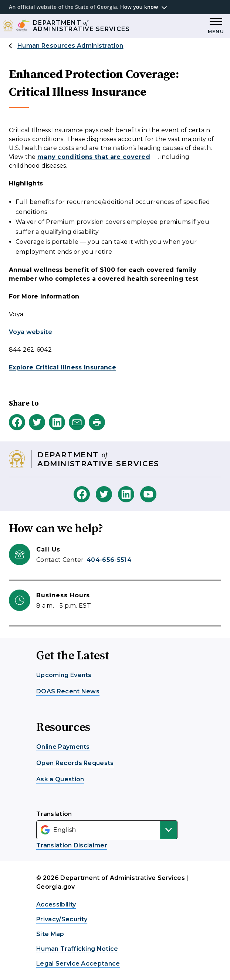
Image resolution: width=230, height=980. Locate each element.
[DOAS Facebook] (82, 494)
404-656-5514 (109, 560)
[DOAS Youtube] (148, 494)
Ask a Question (60, 779)
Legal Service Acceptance (78, 964)
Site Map (50, 934)
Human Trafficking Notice (77, 949)
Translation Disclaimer (72, 845)
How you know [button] (139, 7)
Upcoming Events (64, 675)
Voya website (31, 332)
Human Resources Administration (70, 46)
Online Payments (63, 747)
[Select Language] (107, 830)
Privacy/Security (62, 919)
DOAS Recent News (68, 691)
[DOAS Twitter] (104, 494)
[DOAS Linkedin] (126, 494)
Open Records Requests (75, 763)
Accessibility (56, 904)
